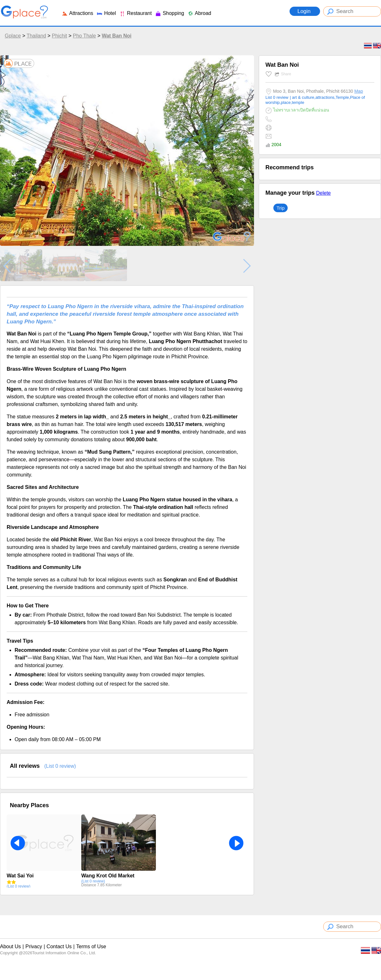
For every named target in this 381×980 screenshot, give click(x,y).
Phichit (59, 36)
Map (359, 91)
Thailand (36, 36)
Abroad (199, 13)
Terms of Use (91, 946)
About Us (10, 946)
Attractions (77, 13)
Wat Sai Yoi (20, 876)
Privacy (34, 946)
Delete (323, 193)
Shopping (170, 13)
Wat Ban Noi (117, 36)
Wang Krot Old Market (108, 876)
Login (305, 11)
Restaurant (135, 13)
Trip (281, 208)
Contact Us (59, 946)
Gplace (13, 36)
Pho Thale (85, 36)
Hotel (106, 13)
